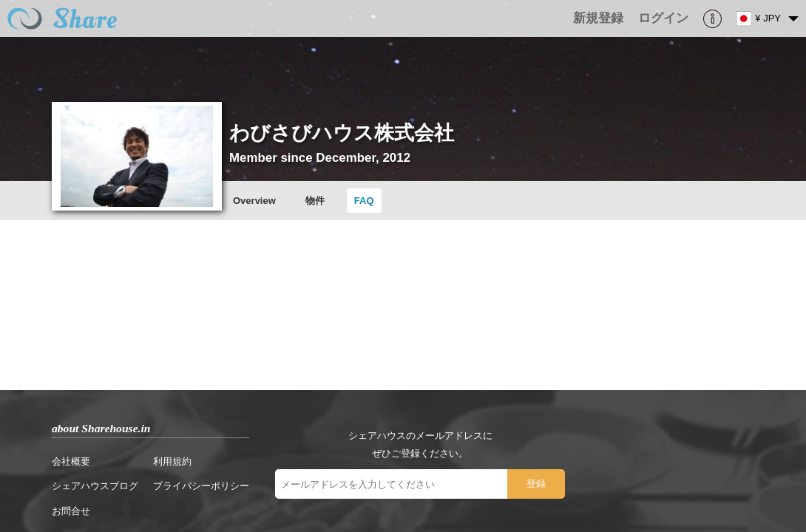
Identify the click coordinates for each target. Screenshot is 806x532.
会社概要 (60, 338)
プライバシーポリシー (190, 363)
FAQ (353, 195)
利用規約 (161, 338)
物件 (304, 195)
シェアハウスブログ (84, 363)
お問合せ (60, 388)
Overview (243, 195)
